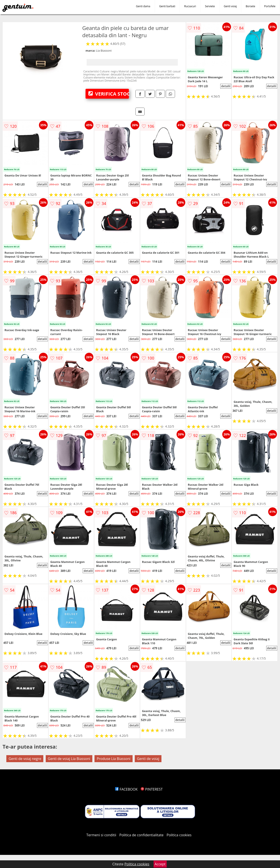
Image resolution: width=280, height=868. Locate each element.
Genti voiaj (230, 6)
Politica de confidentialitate (142, 835)
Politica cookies (179, 835)
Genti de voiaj (148, 759)
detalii (226, 86)
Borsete (250, 6)
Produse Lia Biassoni (114, 759)
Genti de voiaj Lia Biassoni (69, 759)
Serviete (210, 6)
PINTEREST (152, 789)
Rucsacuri (190, 6)
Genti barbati (167, 6)
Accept (160, 864)
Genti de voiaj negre (25, 759)
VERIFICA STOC (109, 94)
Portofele (270, 6)
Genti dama (143, 6)
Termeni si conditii (101, 835)
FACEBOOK (126, 789)
